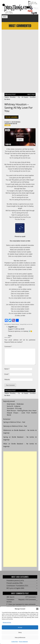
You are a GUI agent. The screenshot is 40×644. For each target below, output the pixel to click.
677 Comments (31, 597)
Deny (20, 632)
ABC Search (10, 597)
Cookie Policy (15, 642)
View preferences (20, 637)
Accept (20, 627)
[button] (37, 609)
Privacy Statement (23, 642)
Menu (5, 17)
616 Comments (31, 600)
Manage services (7, 622)
